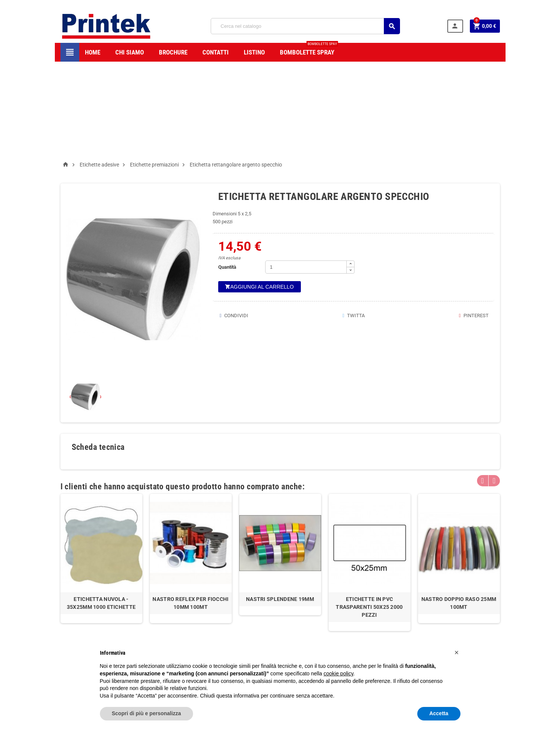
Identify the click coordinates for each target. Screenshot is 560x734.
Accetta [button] (439, 713)
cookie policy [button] (338, 673)
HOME (93, 52)
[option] (101, 465)
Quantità (227, 173)
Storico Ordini (308, 611)
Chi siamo (240, 592)
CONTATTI (216, 52)
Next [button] (494, 387)
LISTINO (254, 52)
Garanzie (239, 614)
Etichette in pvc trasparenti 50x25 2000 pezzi (369, 513)
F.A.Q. (236, 625)
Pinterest (473, 222)
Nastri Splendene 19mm (280, 505)
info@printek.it (97, 634)
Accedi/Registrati (312, 600)
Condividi (233, 222)
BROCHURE (173, 52)
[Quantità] (306, 173)
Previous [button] (483, 387)
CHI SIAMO (130, 52)
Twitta (353, 222)
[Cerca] (305, 26)
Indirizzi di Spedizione (316, 622)
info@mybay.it (381, 615)
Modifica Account (312, 633)
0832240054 (90, 622)
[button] (457, 652)
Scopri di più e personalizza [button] (146, 713)
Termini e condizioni (251, 603)
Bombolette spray (309, 49)
